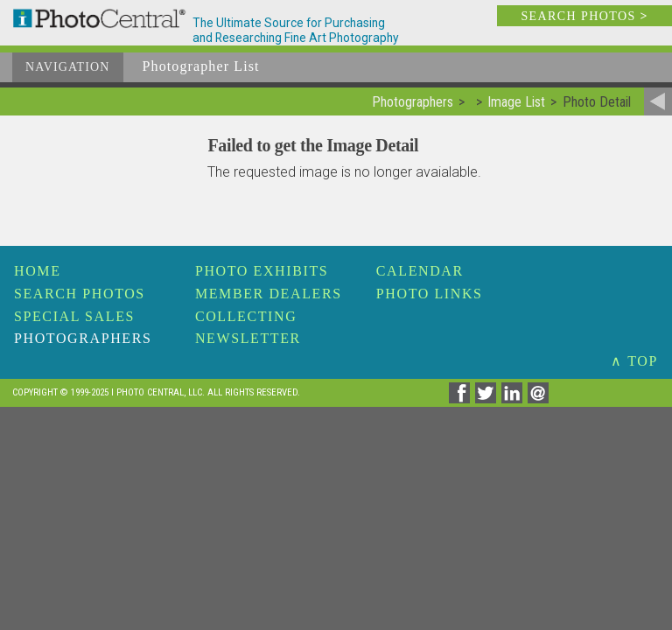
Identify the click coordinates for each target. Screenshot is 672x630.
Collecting (246, 316)
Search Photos (80, 294)
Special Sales (74, 316)
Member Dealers (269, 294)
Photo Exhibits (262, 271)
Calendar (420, 271)
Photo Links (430, 294)
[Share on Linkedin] (514, 399)
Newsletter (248, 338)
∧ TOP (634, 361)
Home (38, 271)
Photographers (83, 338)
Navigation (68, 67)
